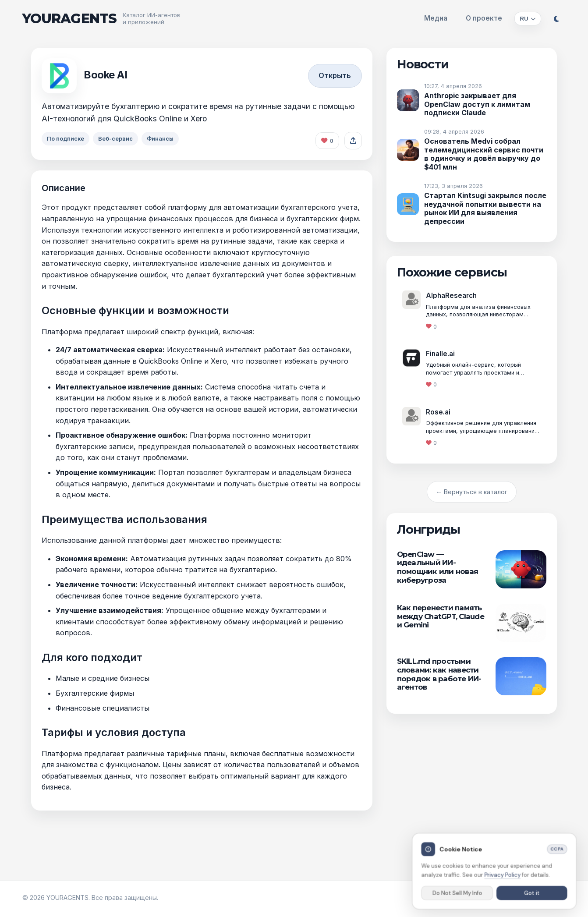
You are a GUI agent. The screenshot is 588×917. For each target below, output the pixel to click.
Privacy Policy (502, 878)
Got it (531, 896)
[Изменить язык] (528, 19)
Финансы (164, 139)
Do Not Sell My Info (458, 896)
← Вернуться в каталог (472, 492)
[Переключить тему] (556, 19)
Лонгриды (429, 529)
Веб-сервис (118, 139)
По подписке (66, 139)
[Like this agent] (327, 141)
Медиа (436, 18)
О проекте (484, 18)
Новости (423, 64)
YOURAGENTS (69, 19)
